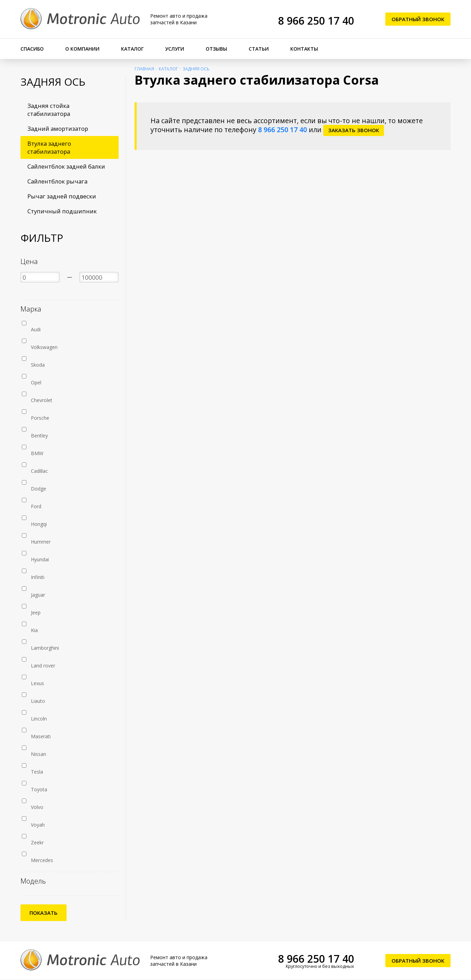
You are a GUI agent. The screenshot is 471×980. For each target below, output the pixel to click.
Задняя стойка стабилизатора (49, 110)
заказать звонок (354, 130)
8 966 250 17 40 (316, 21)
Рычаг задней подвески (62, 196)
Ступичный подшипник (62, 211)
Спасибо (32, 49)
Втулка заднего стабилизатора (49, 147)
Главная (144, 69)
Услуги (175, 49)
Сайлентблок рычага (57, 181)
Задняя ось (196, 69)
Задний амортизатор (58, 129)
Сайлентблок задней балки (66, 166)
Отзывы (216, 49)
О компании (82, 49)
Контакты (304, 49)
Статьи (259, 49)
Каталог (132, 49)
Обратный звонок (418, 19)
